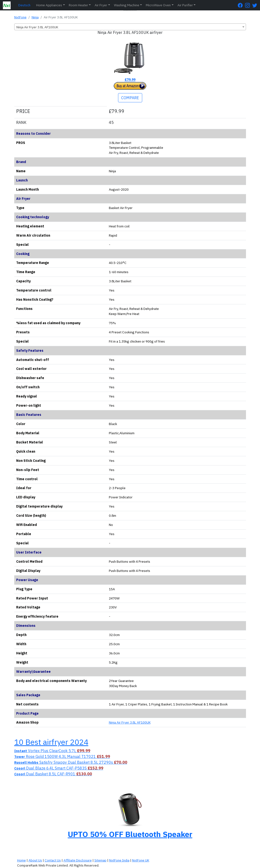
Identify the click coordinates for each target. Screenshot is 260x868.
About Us (35, 860)
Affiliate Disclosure (78, 860)
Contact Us (53, 860)
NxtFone (20, 17)
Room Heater (78, 5)
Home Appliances (49, 5)
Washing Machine (127, 5)
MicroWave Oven (158, 5)
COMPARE (130, 98)
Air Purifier (185, 5)
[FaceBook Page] (241, 5)
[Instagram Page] (249, 5)
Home (21, 860)
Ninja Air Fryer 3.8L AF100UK (130, 722)
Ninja (35, 17)
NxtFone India (119, 860)
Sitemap (100, 860)
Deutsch (24, 5)
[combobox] (130, 27)
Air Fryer (101, 5)
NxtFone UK (141, 860)
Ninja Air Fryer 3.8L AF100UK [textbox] (37, 27)
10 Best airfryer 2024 (51, 742)
